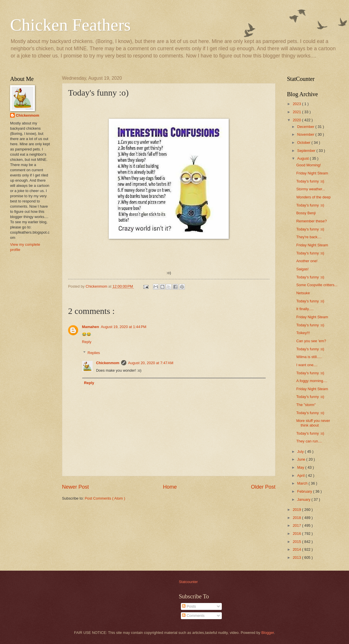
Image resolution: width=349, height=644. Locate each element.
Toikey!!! (303, 333)
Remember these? (312, 221)
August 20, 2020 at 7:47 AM (151, 363)
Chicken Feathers (70, 25)
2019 (297, 510)
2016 (297, 534)
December (306, 127)
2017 (297, 525)
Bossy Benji (306, 213)
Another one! (307, 261)
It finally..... (305, 309)
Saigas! (302, 269)
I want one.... (307, 365)
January (304, 499)
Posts (189, 606)
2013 (297, 558)
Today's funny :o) (310, 181)
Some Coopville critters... (317, 285)
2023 (297, 104)
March (303, 483)
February (305, 491)
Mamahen (90, 327)
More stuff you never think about (313, 423)
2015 (297, 542)
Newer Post (75, 487)
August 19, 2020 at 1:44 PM (123, 327)
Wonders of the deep (313, 197)
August (303, 158)
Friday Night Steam (312, 173)
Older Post (263, 487)
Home (170, 487)
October (304, 143)
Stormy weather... (311, 189)
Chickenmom (108, 363)
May (301, 467)
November (306, 134)
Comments (193, 616)
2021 (297, 112)
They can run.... (309, 441)
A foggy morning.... (312, 381)
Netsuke (303, 293)
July (301, 452)
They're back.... (309, 237)
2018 (297, 518)
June (302, 459)
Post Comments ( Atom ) (105, 498)
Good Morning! (308, 165)
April (301, 475)
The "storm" (306, 405)
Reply (87, 342)
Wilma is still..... (309, 357)
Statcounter (188, 582)
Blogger (268, 633)
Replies (94, 353)
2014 (297, 549)
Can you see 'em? (311, 341)
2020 (297, 120)
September (307, 151)
